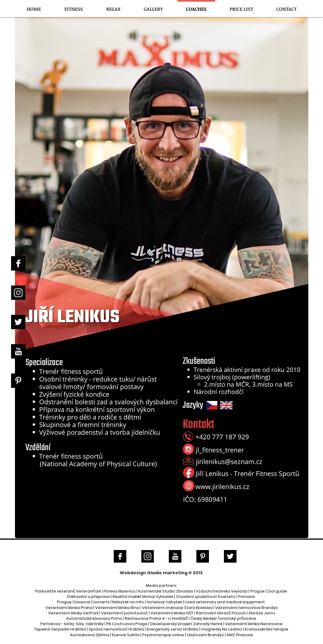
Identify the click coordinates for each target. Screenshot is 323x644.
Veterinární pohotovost (125, 613)
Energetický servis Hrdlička (173, 629)
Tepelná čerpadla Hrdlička (60, 629)
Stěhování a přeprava (88, 597)
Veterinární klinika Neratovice (254, 624)
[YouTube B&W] (18, 351)
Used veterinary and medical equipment (225, 602)
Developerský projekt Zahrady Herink (186, 624)
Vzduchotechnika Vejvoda (222, 591)
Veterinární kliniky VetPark (73, 613)
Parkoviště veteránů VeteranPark (68, 591)
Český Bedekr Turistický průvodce (223, 618)
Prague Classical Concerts (83, 602)
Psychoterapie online (163, 635)
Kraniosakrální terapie (267, 629)
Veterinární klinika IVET (172, 613)
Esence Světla (126, 635)
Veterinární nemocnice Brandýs (247, 608)
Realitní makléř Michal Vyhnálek (143, 597)
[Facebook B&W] (18, 263)
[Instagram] (18, 293)
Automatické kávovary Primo (94, 618)
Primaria (247, 597)
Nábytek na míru (128, 602)
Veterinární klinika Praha (69, 608)
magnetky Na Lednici (222, 629)
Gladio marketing (167, 573)
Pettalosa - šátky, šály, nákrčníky (72, 624)
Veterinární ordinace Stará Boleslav (177, 608)
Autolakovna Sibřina (90, 635)
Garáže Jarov (262, 613)
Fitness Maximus (120, 591)
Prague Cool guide (269, 591)
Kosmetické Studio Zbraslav (166, 591)
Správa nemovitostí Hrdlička (116, 629)
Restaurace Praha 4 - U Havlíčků (156, 618)
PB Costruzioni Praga (127, 624)
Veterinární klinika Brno (117, 608)
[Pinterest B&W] (18, 381)
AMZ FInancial (240, 635)
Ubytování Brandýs (205, 635)
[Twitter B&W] (18, 322)
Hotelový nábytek (164, 602)
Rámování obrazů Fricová (221, 613)
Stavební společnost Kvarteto (206, 597)
